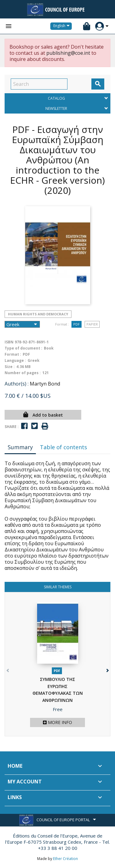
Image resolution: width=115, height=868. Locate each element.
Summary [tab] (20, 447)
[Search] (39, 84)
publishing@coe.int (68, 53)
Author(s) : (17, 384)
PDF (77, 324)
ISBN (9, 342)
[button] (107, 669)
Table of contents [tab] (63, 447)
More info (57, 722)
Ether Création (65, 859)
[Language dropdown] (63, 26)
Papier (92, 324)
